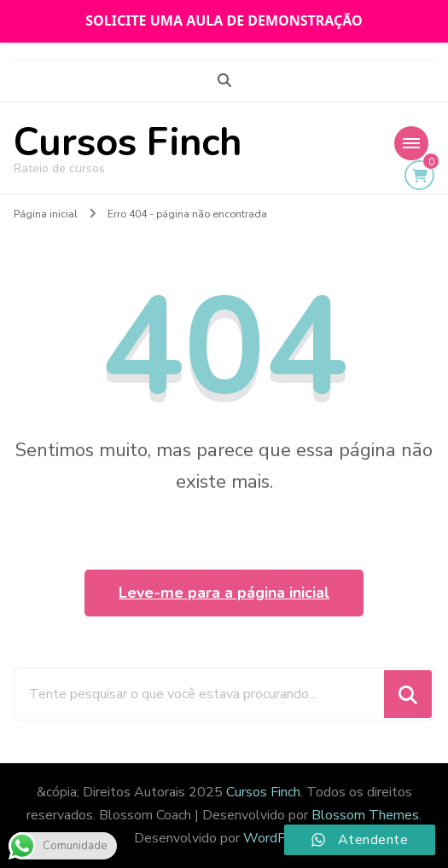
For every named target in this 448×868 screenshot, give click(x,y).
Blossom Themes (365, 815)
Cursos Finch (128, 143)
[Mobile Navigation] (411, 143)
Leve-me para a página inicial (224, 593)
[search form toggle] (224, 81)
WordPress (278, 838)
